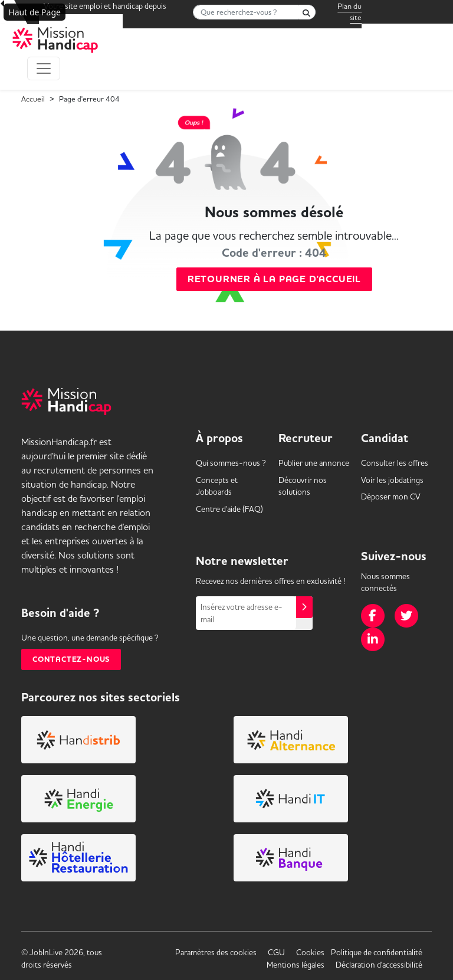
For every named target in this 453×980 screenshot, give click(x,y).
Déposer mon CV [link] (391, 496)
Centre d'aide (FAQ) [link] (229, 509)
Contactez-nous (71, 659)
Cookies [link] (310, 952)
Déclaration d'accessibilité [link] (379, 965)
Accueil (33, 99)
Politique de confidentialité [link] (377, 952)
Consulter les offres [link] (395, 463)
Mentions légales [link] (296, 965)
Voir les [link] (392, 480)
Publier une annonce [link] (314, 463)
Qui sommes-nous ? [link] (231, 463)
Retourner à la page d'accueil (274, 279)
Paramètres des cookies (216, 952)
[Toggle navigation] (44, 68)
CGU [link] (276, 952)
